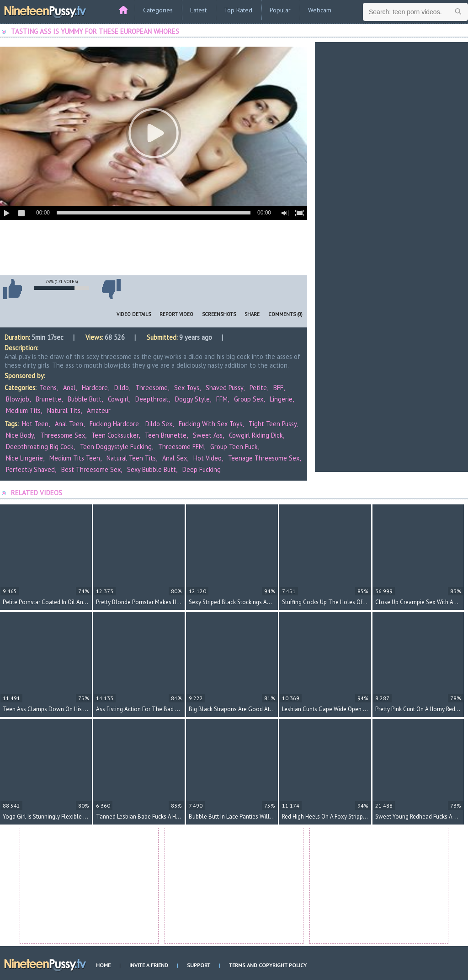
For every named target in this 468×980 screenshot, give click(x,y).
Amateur (99, 410)
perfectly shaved (30, 469)
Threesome (152, 388)
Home (103, 965)
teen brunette (166, 435)
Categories (158, 10)
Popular (280, 10)
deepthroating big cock (40, 447)
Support (199, 965)
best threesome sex (91, 469)
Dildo (122, 388)
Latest (198, 10)
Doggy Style (192, 399)
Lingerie (281, 399)
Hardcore (95, 388)
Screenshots (219, 314)
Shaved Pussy (224, 388)
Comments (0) (285, 314)
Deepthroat (152, 399)
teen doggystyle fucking (116, 447)
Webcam (320, 10)
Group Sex (249, 399)
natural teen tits (131, 458)
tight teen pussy (273, 424)
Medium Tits (23, 410)
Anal (69, 388)
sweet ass (208, 435)
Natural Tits (64, 410)
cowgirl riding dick (256, 435)
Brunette (48, 399)
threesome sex (63, 435)
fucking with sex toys (210, 424)
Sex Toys (187, 388)
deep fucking (202, 469)
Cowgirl (118, 399)
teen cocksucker (115, 435)
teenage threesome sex (264, 458)
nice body (20, 435)
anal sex (175, 458)
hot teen (35, 424)
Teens (48, 388)
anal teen (69, 424)
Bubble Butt (85, 399)
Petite (258, 388)
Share (252, 314)
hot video (207, 458)
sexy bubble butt (152, 469)
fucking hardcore (114, 424)
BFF (278, 388)
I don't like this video (111, 289)
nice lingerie (24, 458)
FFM (222, 399)
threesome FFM (181, 447)
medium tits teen (75, 458)
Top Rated (238, 10)
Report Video (176, 314)
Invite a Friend (149, 965)
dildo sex (159, 424)
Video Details (134, 314)
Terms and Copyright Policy (268, 965)
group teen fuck (234, 447)
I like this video (12, 289)
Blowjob (18, 399)
